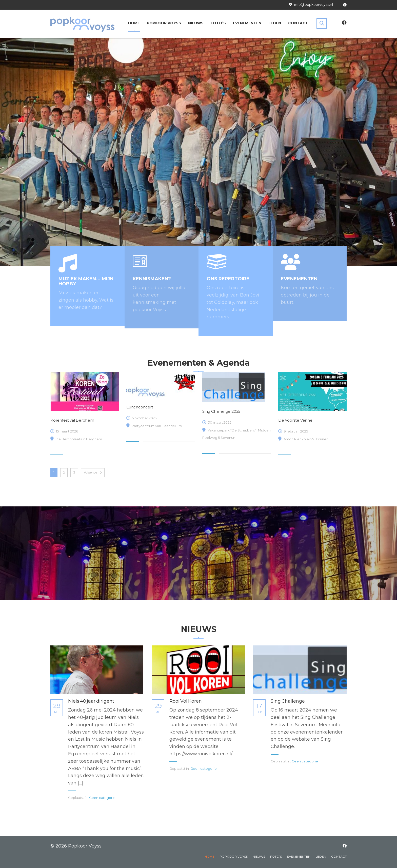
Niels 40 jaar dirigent (91, 701)
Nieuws (196, 23)
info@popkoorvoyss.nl (314, 5)
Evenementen (247, 23)
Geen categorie (102, 798)
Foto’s (218, 23)
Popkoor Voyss (164, 23)
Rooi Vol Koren (186, 701)
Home (134, 23)
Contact (298, 23)
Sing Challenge (288, 701)
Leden (275, 23)
